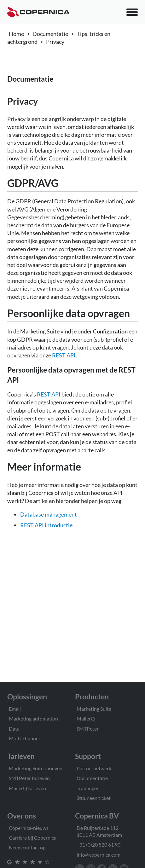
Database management (49, 514)
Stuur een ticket (94, 798)
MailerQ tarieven (27, 788)
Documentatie (50, 34)
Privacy (55, 42)
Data (14, 729)
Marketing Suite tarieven (36, 768)
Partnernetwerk (94, 768)
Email (15, 709)
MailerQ (86, 718)
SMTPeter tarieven (29, 778)
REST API (64, 355)
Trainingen (88, 788)
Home (16, 34)
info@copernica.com (99, 855)
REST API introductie (46, 525)
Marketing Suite (94, 709)
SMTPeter (88, 729)
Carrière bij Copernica (33, 838)
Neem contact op (27, 847)
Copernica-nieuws (29, 828)
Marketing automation (33, 718)
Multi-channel (24, 738)
